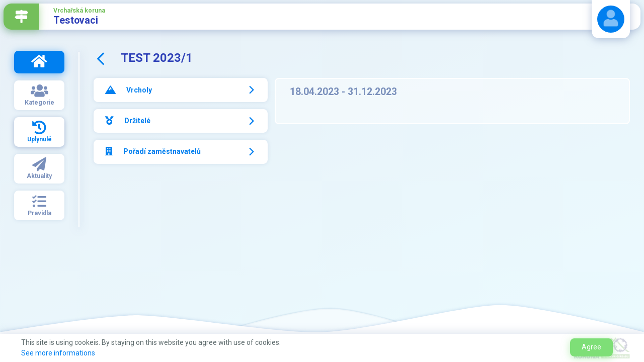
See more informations (58, 353)
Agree (591, 347)
